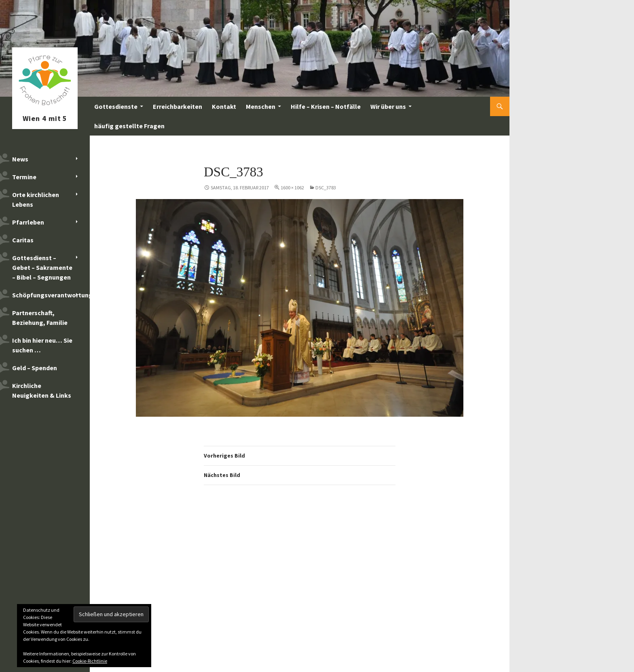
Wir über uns (388, 106)
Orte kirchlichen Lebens (36, 199)
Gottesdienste (116, 106)
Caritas (23, 240)
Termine (24, 177)
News (20, 159)
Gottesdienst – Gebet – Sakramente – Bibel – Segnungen (42, 267)
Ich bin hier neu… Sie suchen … (42, 345)
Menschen (261, 106)
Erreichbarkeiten (178, 106)
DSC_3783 (326, 188)
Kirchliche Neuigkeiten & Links (42, 390)
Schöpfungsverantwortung (51, 295)
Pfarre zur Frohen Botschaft (45, 106)
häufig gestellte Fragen (129, 126)
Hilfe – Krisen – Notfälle (326, 106)
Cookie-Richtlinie (90, 661)
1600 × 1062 (292, 188)
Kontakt (224, 106)
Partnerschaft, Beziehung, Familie (40, 318)
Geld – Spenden (35, 368)
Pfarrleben (28, 222)
